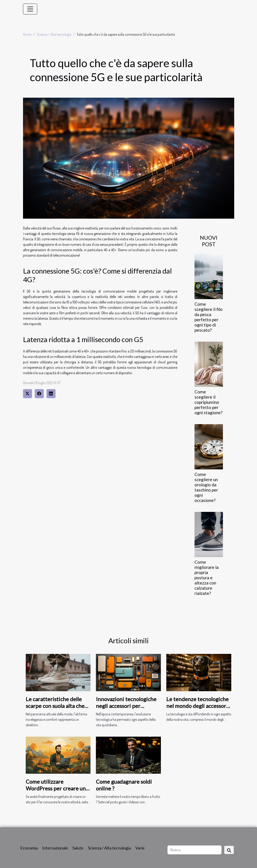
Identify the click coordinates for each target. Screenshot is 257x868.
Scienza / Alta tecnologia (54, 34)
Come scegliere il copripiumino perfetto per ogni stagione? (208, 402)
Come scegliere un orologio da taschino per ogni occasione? (206, 487)
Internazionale (55, 848)
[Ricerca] (194, 850)
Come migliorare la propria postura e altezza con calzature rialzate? (207, 578)
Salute (78, 848)
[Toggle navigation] (30, 9)
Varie (140, 848)
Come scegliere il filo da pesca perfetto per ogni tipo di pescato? (208, 317)
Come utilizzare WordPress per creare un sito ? (56, 788)
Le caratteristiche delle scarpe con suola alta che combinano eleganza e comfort (55, 709)
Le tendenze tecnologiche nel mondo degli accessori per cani (197, 706)
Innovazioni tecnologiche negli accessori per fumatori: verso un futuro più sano (126, 709)
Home (27, 34)
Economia (29, 848)
